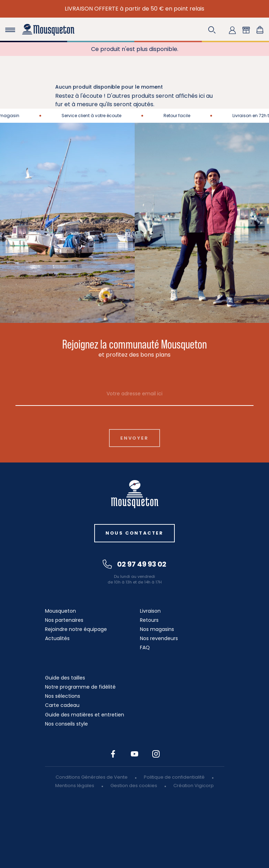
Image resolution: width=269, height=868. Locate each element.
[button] (212, 30)
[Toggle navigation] (10, 30)
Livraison (150, 611)
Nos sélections (63, 696)
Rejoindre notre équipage (76, 629)
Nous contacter (134, 533)
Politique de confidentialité (174, 777)
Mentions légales (75, 786)
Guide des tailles (65, 678)
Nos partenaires (64, 620)
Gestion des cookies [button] (134, 786)
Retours (149, 620)
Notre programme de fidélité (80, 687)
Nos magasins (157, 629)
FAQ (145, 647)
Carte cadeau (62, 705)
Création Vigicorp (194, 786)
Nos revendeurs (159, 638)
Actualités (57, 638)
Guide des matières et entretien (85, 715)
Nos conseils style (66, 724)
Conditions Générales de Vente (92, 777)
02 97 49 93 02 (134, 564)
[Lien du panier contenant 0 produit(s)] (260, 30)
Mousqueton (60, 611)
